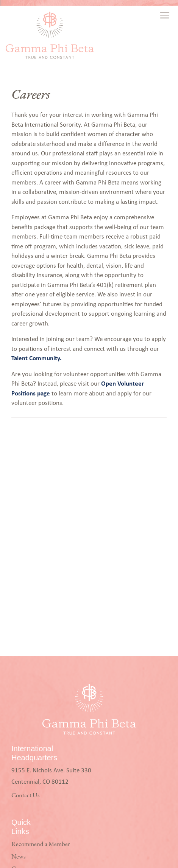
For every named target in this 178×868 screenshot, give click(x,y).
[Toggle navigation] (165, 15)
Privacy (20, 739)
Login (19, 751)
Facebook (23, 821)
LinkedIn (23, 846)
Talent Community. (37, 358)
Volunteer (23, 726)
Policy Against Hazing (38, 763)
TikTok (20, 858)
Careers (21, 714)
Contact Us (25, 641)
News (18, 702)
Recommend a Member (41, 689)
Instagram (24, 833)
